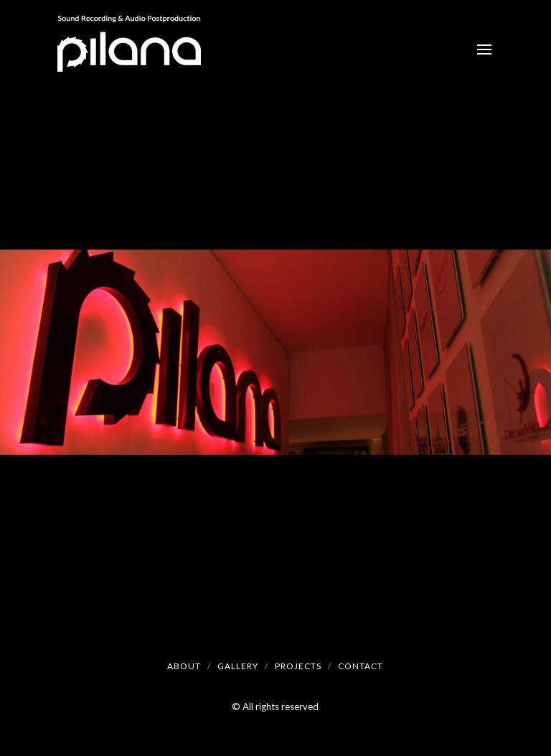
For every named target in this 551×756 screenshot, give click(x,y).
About (184, 666)
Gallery (238, 666)
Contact (361, 666)
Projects (298, 666)
